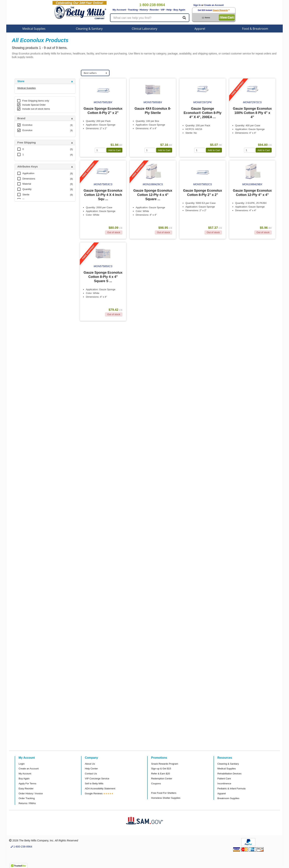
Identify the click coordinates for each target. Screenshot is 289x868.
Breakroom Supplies (228, 798)
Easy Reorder (26, 789)
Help (169, 10)
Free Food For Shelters (164, 793)
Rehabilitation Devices (229, 774)
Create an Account (214, 5)
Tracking (133, 10)
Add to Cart (114, 150)
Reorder (154, 10)
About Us (90, 764)
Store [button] (21, 81)
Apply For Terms (27, 784)
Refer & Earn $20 (161, 774)
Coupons (156, 784)
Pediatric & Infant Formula (231, 789)
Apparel (200, 29)
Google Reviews (94, 793)
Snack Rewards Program (165, 764)
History (144, 10)
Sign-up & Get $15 (161, 769)
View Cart (227, 17)
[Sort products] (95, 73)
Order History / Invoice (31, 793)
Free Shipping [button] (27, 143)
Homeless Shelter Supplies (166, 798)
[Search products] (150, 18)
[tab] (45, 81)
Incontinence (224, 784)
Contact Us (91, 774)
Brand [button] (21, 118)
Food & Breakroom (255, 29)
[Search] (184, 18)
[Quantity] (100, 150)
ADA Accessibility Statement (100, 789)
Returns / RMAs (27, 803)
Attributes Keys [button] (28, 167)
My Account (119, 10)
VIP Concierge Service (97, 779)
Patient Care (224, 779)
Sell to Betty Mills (94, 784)
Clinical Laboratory (145, 29)
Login (22, 764)
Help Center (91, 769)
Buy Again (179, 10)
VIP (163, 10)
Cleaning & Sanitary (89, 29)
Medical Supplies (34, 29)
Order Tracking (27, 798)
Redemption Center (162, 779)
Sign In (197, 5)
